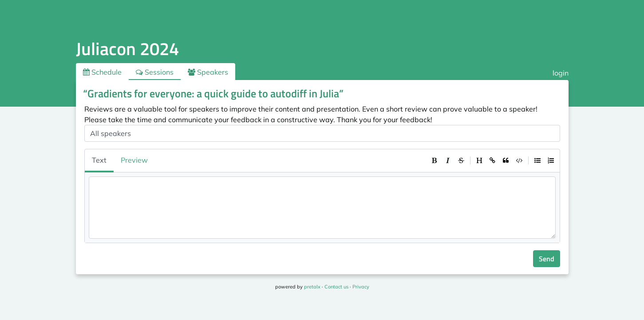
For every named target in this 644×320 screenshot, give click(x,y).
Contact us (336, 287)
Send (547, 259)
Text (99, 160)
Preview (134, 160)
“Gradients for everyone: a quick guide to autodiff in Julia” (213, 93)
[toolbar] (493, 160)
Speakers (208, 72)
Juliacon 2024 (127, 49)
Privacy (361, 287)
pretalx (312, 287)
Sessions (155, 72)
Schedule (102, 72)
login (561, 73)
